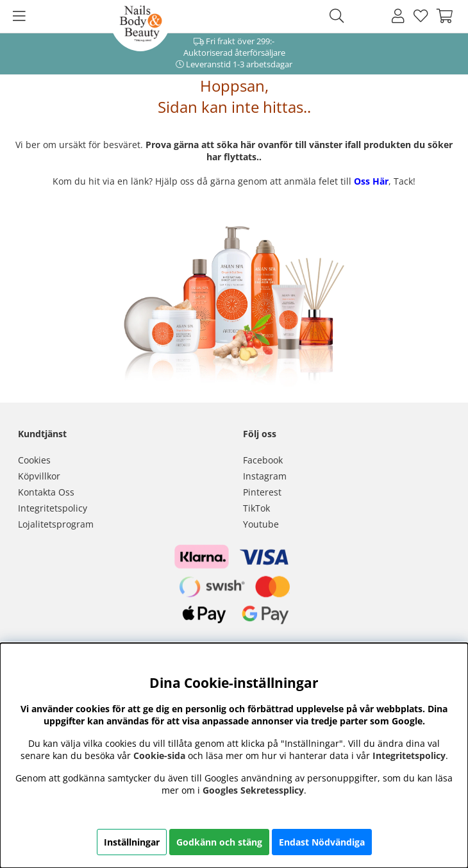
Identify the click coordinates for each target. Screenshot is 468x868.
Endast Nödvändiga (322, 842)
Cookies (34, 460)
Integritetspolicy (53, 508)
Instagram (265, 476)
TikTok (256, 508)
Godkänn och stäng (219, 842)
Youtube (261, 524)
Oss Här (371, 181)
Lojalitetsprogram (56, 524)
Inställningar (132, 842)
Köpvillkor (39, 476)
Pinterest (262, 492)
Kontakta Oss (46, 492)
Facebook (263, 460)
